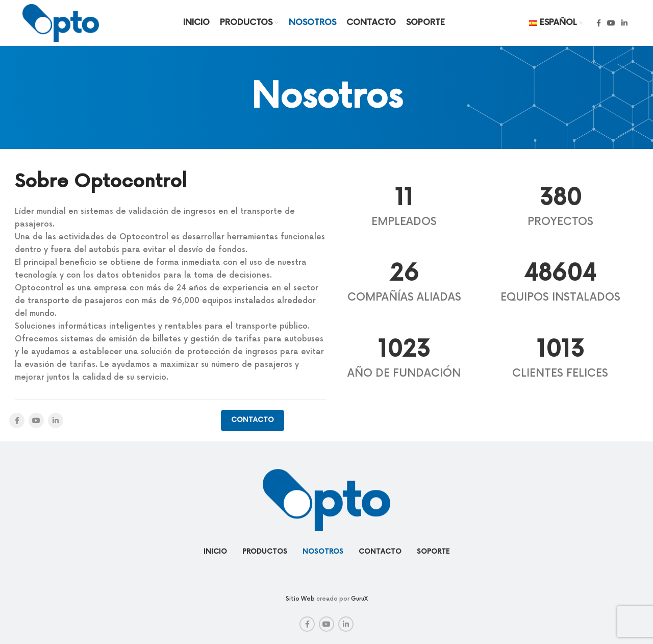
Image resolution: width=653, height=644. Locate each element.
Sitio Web (300, 599)
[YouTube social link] (611, 23)
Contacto (253, 420)
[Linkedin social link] (624, 23)
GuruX (359, 599)
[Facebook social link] (599, 23)
